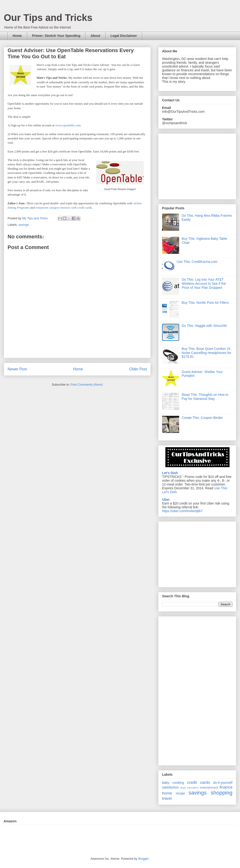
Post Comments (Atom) (87, 385)
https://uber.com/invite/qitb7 (182, 511)
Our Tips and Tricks (48, 18)
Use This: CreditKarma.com (197, 262)
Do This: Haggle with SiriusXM (204, 326)
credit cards (198, 782)
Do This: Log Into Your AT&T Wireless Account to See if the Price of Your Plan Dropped (204, 284)
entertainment (209, 788)
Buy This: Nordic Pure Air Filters (205, 303)
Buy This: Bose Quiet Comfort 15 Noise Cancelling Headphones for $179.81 (207, 353)
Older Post (138, 369)
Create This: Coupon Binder (202, 418)
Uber (166, 500)
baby (166, 783)
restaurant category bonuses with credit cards (64, 208)
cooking (178, 783)
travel (167, 798)
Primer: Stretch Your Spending (56, 36)
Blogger (143, 859)
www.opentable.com (68, 125)
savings (24, 225)
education (193, 788)
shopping (222, 793)
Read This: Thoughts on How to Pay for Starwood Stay (205, 397)
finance (226, 787)
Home (17, 36)
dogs (183, 788)
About (95, 36)
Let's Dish (170, 473)
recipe (180, 793)
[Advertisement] (198, 553)
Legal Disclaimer (124, 36)
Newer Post (17, 369)
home (167, 793)
